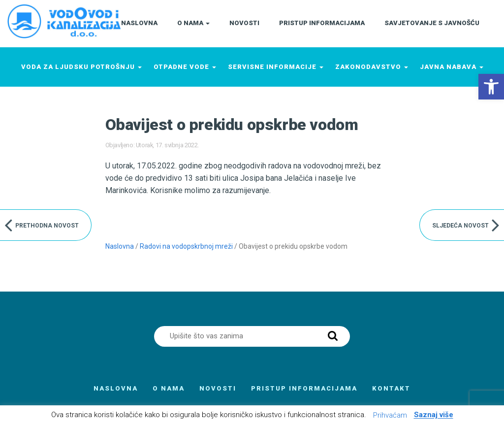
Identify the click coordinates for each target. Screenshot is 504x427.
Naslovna (120, 246)
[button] (491, 87)
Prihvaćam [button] (390, 415)
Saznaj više (434, 415)
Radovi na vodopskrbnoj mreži (186, 246)
